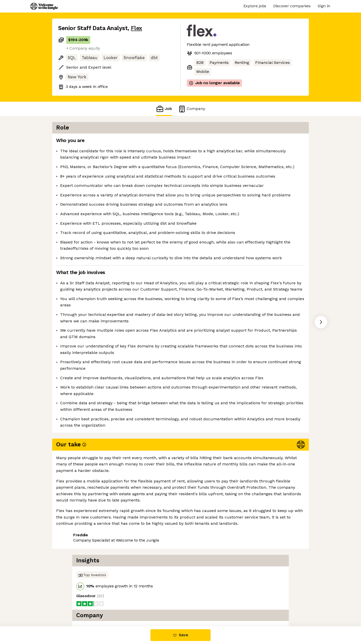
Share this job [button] (72, 605)
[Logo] (44, 6)
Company (192, 109)
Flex (137, 28)
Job (164, 109)
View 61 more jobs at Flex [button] (118, 605)
